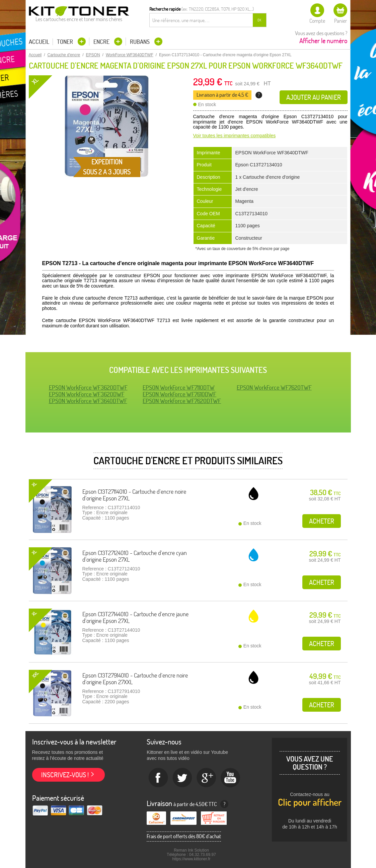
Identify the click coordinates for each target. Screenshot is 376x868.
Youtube (231, 778)
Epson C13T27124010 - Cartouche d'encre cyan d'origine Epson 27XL (135, 556)
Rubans (140, 42)
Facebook (158, 778)
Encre (102, 42)
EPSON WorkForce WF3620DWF (87, 394)
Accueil (39, 42)
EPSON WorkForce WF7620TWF (274, 387)
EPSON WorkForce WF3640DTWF (88, 401)
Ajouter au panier (314, 97)
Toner (66, 42)
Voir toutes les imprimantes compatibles (235, 136)
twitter (182, 778)
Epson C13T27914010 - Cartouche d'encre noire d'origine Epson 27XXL (135, 679)
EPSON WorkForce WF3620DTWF (88, 387)
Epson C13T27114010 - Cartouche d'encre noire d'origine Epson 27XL (134, 495)
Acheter (322, 521)
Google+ (207, 778)
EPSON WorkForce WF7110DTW (179, 387)
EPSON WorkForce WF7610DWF (179, 394)
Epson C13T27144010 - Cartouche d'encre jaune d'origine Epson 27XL (135, 617)
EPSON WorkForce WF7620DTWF (182, 401)
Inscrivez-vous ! (65, 775)
